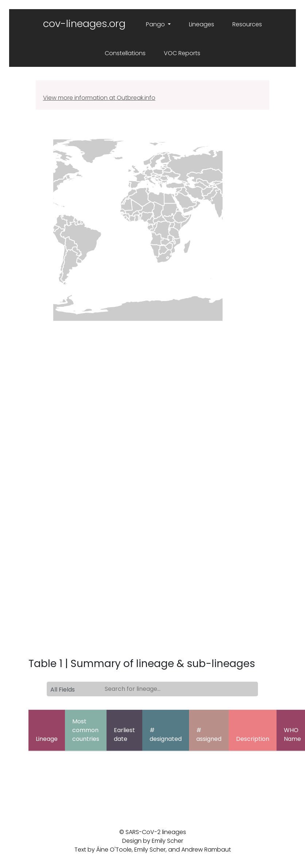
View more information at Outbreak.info (99, 98)
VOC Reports (182, 53)
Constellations (125, 53)
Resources (247, 24)
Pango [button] (156, 24)
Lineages (202, 24)
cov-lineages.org (84, 24)
